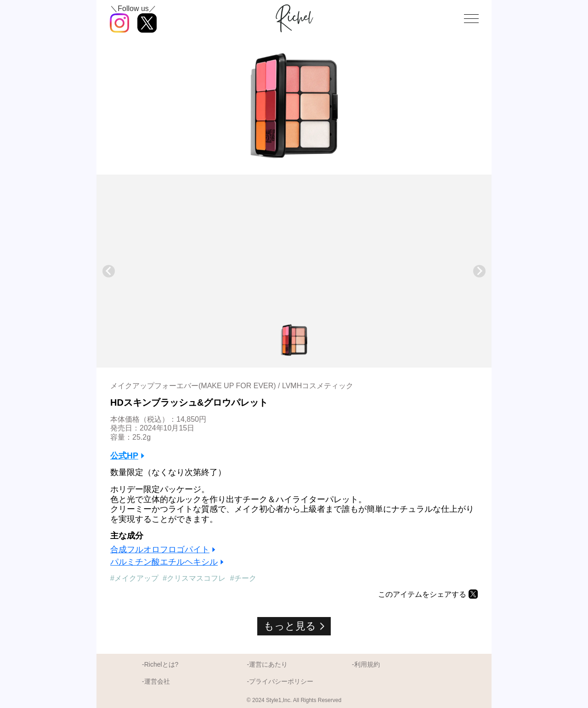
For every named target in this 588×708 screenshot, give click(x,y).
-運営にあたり (267, 664)
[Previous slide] (109, 271)
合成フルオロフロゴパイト (160, 549)
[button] (294, 340)
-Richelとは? (160, 664)
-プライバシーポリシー (280, 681)
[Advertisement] (294, 250)
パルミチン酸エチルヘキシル (164, 562)
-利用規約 (366, 664)
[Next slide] (479, 271)
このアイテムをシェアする (422, 594)
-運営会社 (156, 681)
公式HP (124, 456)
